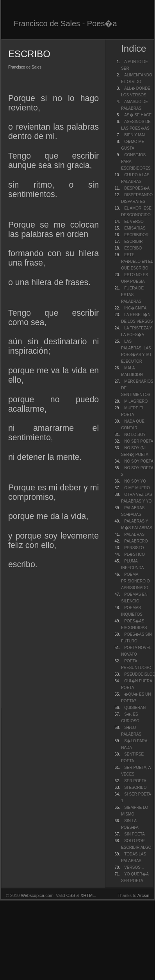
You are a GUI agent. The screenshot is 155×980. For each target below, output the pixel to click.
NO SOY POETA (139, 461)
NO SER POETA (139, 441)
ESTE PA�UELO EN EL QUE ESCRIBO (137, 261)
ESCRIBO (133, 248)
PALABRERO (136, 541)
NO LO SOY (135, 435)
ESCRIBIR (133, 241)
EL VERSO (134, 221)
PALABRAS (134, 534)
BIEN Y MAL (135, 135)
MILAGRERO (136, 401)
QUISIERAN (135, 708)
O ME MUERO (137, 488)
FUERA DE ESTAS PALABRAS (132, 295)
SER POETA (135, 781)
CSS (71, 895)
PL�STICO (135, 554)
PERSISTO (134, 548)
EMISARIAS (135, 228)
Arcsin (143, 895)
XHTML (88, 895)
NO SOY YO (135, 481)
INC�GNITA (135, 308)
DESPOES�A (137, 188)
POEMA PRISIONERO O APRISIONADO (135, 581)
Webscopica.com (37, 895)
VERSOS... (134, 867)
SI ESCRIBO (135, 787)
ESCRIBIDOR (136, 235)
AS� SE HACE (138, 115)
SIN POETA (135, 834)
